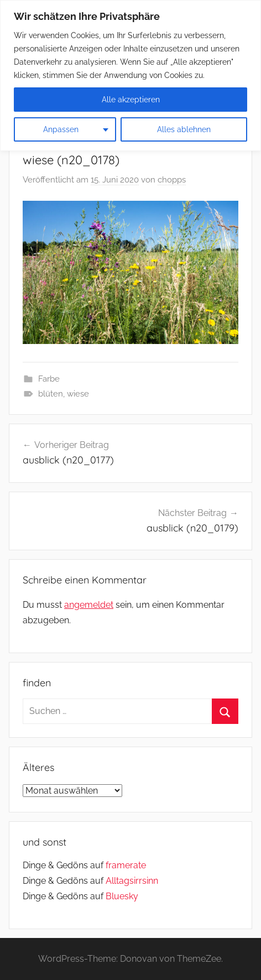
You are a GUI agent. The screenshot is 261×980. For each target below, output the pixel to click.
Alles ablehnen (184, 129)
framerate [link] (126, 865)
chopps (172, 180)
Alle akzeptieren (131, 100)
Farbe (49, 379)
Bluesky (122, 896)
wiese (78, 394)
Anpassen (61, 129)
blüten (51, 394)
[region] (130, 75)
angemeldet (89, 605)
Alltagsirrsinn (132, 881)
